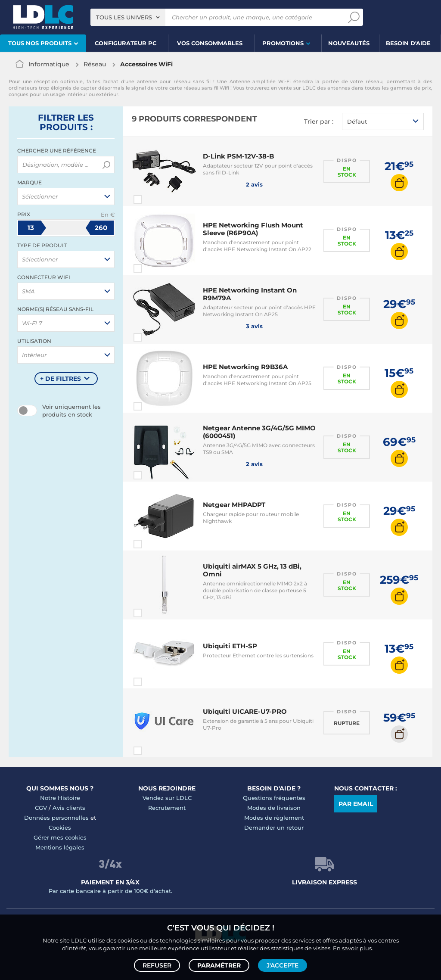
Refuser (157, 965)
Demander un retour (274, 828)
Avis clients (69, 808)
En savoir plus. (353, 948)
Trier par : (319, 121)
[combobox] (128, 17)
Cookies (60, 828)
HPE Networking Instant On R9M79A (250, 294)
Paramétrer (219, 965)
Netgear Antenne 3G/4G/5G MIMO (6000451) (259, 432)
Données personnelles (56, 818)
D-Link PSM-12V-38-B (238, 156)
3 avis (233, 326)
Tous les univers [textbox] (124, 17)
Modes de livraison (274, 808)
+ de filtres (61, 379)
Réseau (95, 64)
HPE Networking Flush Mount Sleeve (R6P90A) (253, 229)
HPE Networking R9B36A (245, 367)
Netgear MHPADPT (234, 505)
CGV (41, 808)
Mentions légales (60, 847)
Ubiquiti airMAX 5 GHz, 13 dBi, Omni (252, 570)
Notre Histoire (60, 798)
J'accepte (283, 965)
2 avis (233, 184)
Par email (356, 804)
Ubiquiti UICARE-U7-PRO (245, 711)
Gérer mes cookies (60, 837)
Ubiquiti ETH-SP (230, 646)
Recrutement (167, 808)
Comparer (153, 199)
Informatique (49, 64)
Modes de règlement (274, 818)
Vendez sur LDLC (167, 798)
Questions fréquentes (274, 798)
